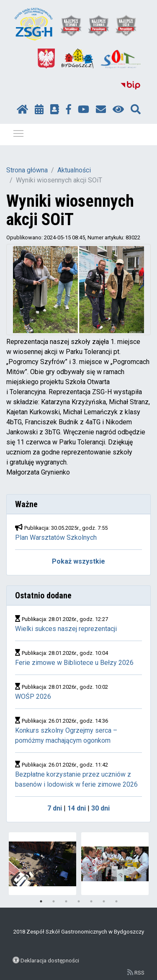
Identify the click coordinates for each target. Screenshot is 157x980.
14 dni (77, 808)
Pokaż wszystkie (78, 561)
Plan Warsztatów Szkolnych (56, 537)
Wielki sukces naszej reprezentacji (66, 629)
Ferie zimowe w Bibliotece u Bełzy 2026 (75, 663)
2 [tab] (54, 901)
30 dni (100, 808)
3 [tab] (66, 901)
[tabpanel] (43, 864)
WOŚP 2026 (33, 697)
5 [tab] (91, 901)
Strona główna (27, 170)
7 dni (55, 808)
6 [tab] (104, 901)
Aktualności (74, 170)
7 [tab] (116, 901)
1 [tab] (41, 901)
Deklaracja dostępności (50, 960)
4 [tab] (79, 901)
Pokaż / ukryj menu (19, 132)
